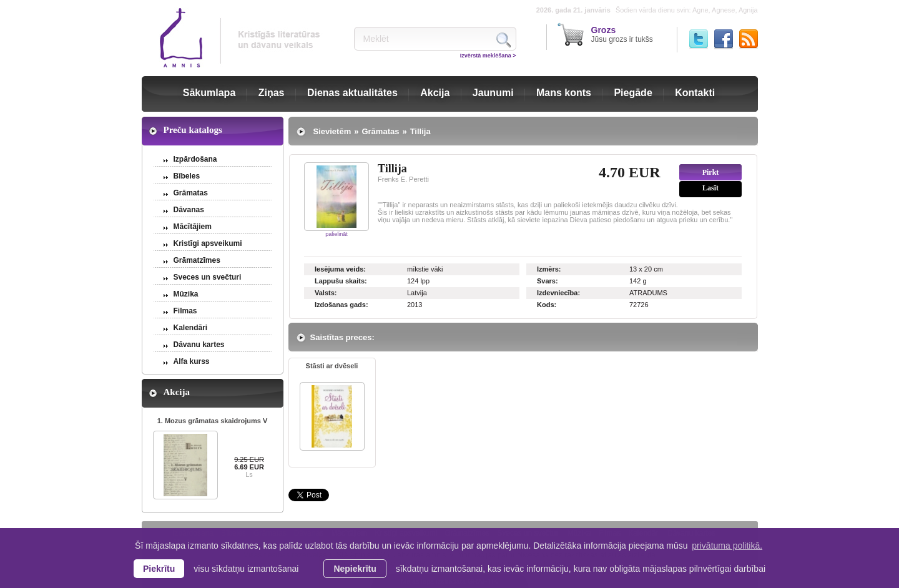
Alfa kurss (192, 361)
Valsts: (326, 293)
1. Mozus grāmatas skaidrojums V (213, 421)
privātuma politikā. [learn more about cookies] (727, 546)
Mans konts (564, 93)
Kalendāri (191, 328)
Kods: (547, 305)
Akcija (435, 93)
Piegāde (633, 93)
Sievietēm (332, 131)
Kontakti (695, 93)
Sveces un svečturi (208, 277)
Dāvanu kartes (199, 345)
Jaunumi (493, 93)
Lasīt (710, 188)
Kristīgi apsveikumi (208, 243)
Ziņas (272, 93)
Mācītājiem (193, 227)
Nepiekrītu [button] (355, 569)
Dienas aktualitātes (352, 93)
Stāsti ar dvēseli (332, 366)
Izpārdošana (195, 159)
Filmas (185, 311)
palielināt (337, 234)
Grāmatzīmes (197, 260)
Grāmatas (191, 193)
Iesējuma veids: (340, 269)
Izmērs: (549, 269)
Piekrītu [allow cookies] (159, 569)
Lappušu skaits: (341, 281)
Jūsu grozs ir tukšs (622, 34)
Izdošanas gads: (341, 305)
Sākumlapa (209, 93)
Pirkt (711, 172)
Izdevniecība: (558, 293)
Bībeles (187, 176)
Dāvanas (189, 210)
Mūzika (186, 294)
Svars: (548, 281)
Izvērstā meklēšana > (488, 56)
